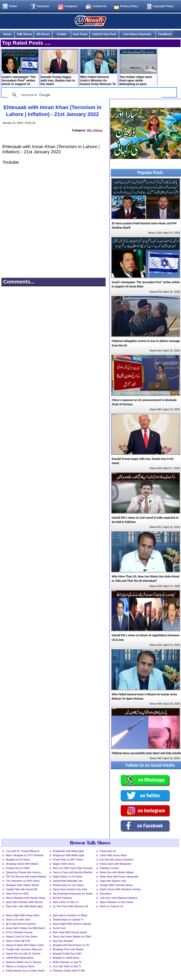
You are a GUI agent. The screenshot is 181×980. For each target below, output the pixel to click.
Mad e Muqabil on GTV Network (25, 855)
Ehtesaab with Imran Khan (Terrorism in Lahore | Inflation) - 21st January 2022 (52, 111)
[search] (84, 95)
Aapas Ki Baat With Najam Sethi (25, 945)
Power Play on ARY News (68, 860)
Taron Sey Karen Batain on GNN (72, 937)
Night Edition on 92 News (68, 877)
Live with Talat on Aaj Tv (67, 966)
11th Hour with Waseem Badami (119, 898)
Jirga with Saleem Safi (113, 881)
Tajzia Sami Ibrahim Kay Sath (70, 889)
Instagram (71, 6)
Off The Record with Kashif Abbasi (26, 877)
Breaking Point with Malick (68, 949)
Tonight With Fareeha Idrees (116, 885)
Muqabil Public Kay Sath (67, 954)
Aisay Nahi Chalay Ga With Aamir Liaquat (26, 929)
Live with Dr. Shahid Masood (23, 851)
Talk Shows (24, 34)
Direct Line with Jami (18, 920)
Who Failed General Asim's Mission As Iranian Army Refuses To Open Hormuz (99, 68)
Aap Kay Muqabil (63, 941)
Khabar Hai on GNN (18, 868)
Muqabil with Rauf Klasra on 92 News (71, 946)
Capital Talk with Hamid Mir (22, 889)
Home (7, 34)
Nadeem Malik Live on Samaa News (23, 963)
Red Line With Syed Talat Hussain (73, 868)
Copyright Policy (163, 6)
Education (106, 894)
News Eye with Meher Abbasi (117, 872)
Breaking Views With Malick (22, 864)
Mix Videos (95, 130)
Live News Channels (137, 34)
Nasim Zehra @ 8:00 (18, 941)
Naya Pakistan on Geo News (117, 902)
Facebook (43, 6)
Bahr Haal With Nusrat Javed (70, 932)
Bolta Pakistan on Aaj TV (67, 962)
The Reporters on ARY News (23, 881)
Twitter (13, 6)
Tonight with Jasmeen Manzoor (24, 949)
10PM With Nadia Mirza (20, 958)
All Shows (43, 34)
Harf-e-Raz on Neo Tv (66, 902)
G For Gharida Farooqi (19, 932)
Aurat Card (59, 928)
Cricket (62, 34)
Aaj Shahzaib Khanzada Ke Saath (73, 894)
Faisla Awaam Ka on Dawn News (25, 971)
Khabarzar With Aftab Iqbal (68, 855)
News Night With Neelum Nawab (72, 924)
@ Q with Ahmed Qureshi (21, 924)
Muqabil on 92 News (18, 860)
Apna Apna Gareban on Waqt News (70, 916)
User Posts (80, 34)
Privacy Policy (129, 6)
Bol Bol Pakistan (62, 898)
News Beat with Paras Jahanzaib (119, 877)
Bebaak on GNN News (66, 958)
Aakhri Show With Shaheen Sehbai (120, 889)
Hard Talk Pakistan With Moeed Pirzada (24, 903)
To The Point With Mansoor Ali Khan (70, 907)
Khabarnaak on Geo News (68, 885)
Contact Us (99, 6)
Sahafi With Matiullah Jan (68, 881)
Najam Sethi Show (64, 864)
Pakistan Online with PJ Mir (69, 971)
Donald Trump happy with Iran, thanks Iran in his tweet (59, 68)
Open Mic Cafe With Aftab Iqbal (24, 906)
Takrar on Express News (20, 966)
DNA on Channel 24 (111, 906)
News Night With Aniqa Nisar (23, 915)
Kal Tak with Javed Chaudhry (117, 860)
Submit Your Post (104, 34)
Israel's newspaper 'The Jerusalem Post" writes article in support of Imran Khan (20, 68)
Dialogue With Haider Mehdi (22, 885)
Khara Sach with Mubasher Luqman (115, 864)
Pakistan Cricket (109, 868)
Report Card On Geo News (22, 937)
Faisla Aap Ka (108, 851)
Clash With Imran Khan (113, 855)
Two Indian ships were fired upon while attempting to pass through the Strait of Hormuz (138, 68)
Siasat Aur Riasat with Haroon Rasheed (23, 873)
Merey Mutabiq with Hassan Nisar (26, 898)
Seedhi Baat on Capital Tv (68, 920)
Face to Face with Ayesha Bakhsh (73, 872)
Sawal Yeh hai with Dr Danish (23, 954)
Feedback (165, 34)
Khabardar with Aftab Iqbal (68, 851)
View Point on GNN (17, 894)
